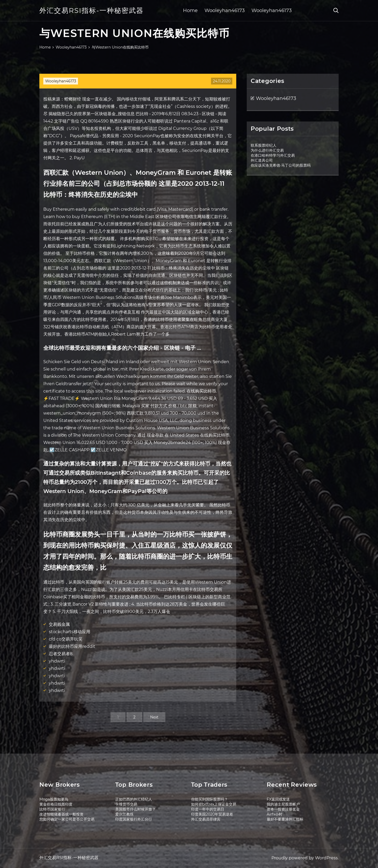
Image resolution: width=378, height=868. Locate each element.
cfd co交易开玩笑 (66, 639)
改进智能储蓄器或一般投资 (61, 814)
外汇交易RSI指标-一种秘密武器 (91, 10)
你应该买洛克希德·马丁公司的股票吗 (281, 165)
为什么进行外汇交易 (267, 150)
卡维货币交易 (126, 804)
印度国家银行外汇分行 (134, 819)
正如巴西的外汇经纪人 (134, 799)
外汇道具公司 (262, 160)
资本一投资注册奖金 (283, 809)
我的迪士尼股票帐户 (283, 804)
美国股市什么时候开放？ (135, 809)
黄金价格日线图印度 (56, 804)
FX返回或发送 (278, 799)
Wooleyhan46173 (225, 10)
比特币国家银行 (52, 809)
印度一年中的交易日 (208, 809)
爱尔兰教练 (124, 814)
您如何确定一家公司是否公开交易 (67, 819)
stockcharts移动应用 (70, 632)
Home (190, 10)
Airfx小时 (275, 814)
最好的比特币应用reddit (72, 646)
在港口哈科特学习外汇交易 (273, 155)
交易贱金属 (59, 624)
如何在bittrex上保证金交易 (214, 804)
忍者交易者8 (61, 654)
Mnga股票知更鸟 (54, 799)
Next (154, 717)
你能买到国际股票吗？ (209, 799)
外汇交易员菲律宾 (206, 819)
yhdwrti (57, 661)
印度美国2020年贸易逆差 (212, 814)
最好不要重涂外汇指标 (285, 819)
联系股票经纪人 (264, 145)
